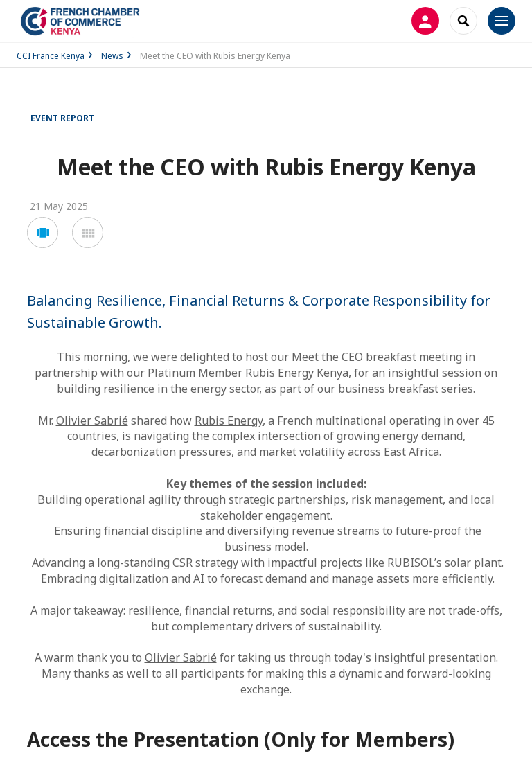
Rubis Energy (229, 421)
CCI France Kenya (51, 56)
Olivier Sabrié (92, 421)
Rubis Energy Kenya (297, 373)
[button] (43, 232)
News (112, 56)
